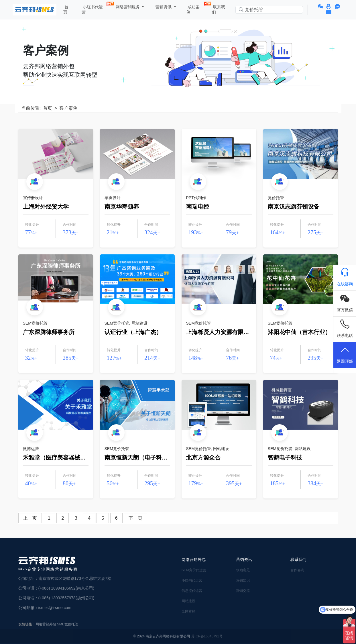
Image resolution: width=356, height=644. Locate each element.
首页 (66, 9)
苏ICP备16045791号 (207, 636)
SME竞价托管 (68, 624)
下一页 (135, 518)
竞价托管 (276, 198)
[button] (321, 7)
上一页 (30, 518)
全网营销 (188, 611)
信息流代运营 (192, 591)
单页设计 (113, 198)
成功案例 (195, 8)
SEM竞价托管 (35, 323)
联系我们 (219, 9)
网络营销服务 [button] (128, 7)
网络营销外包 (46, 624)
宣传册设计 (33, 198)
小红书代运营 (94, 8)
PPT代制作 (196, 198)
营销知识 (243, 580)
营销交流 (243, 591)
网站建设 (139, 323)
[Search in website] (269, 10)
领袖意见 (243, 570)
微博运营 (31, 449)
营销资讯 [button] (164, 7)
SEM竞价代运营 (194, 570)
